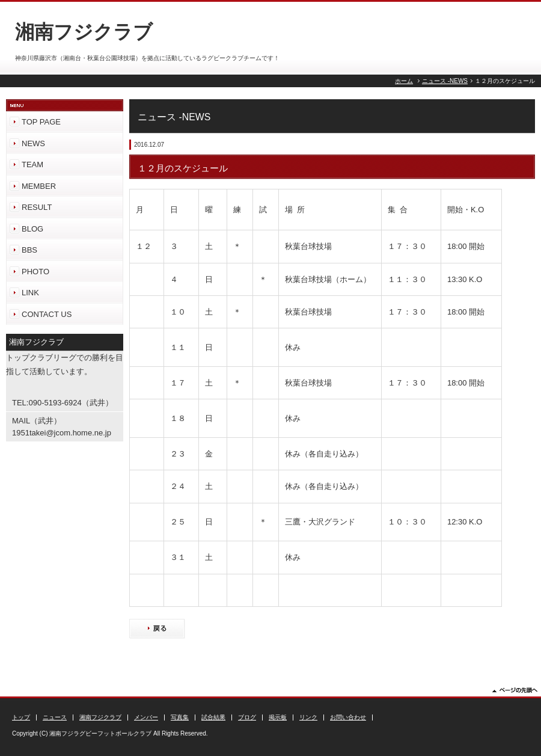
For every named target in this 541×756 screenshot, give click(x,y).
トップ (21, 717)
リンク (308, 717)
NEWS (33, 143)
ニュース (55, 717)
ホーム (404, 81)
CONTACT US (47, 314)
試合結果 (213, 717)
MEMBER (39, 186)
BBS (29, 250)
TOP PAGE (41, 122)
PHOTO (35, 272)
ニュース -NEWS (445, 81)
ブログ (247, 717)
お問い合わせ (348, 717)
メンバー (146, 717)
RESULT (37, 207)
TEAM (32, 164)
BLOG (32, 229)
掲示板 (278, 717)
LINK (30, 293)
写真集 (180, 717)
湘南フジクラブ (100, 717)
